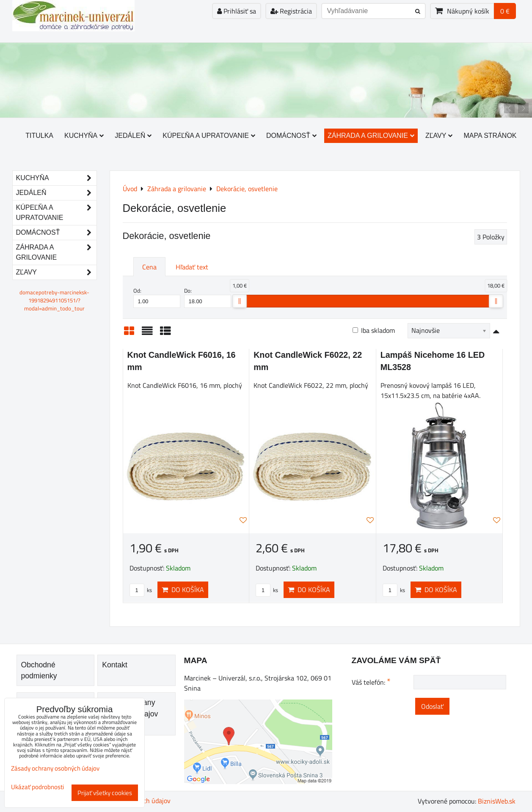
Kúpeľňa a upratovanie (209, 136)
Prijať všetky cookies (105, 793)
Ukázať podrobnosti (37, 787)
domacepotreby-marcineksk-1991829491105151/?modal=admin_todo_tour (54, 300)
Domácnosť (291, 136)
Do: (208, 297)
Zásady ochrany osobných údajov (55, 768)
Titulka (39, 136)
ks (141, 590)
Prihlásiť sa (237, 11)
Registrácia (291, 11)
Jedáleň (133, 136)
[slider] (240, 301)
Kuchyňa (84, 136)
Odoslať (432, 706)
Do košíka (183, 590)
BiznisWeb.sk (497, 801)
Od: (157, 297)
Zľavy (439, 136)
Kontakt (115, 665)
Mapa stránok (490, 136)
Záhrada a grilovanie (371, 136)
